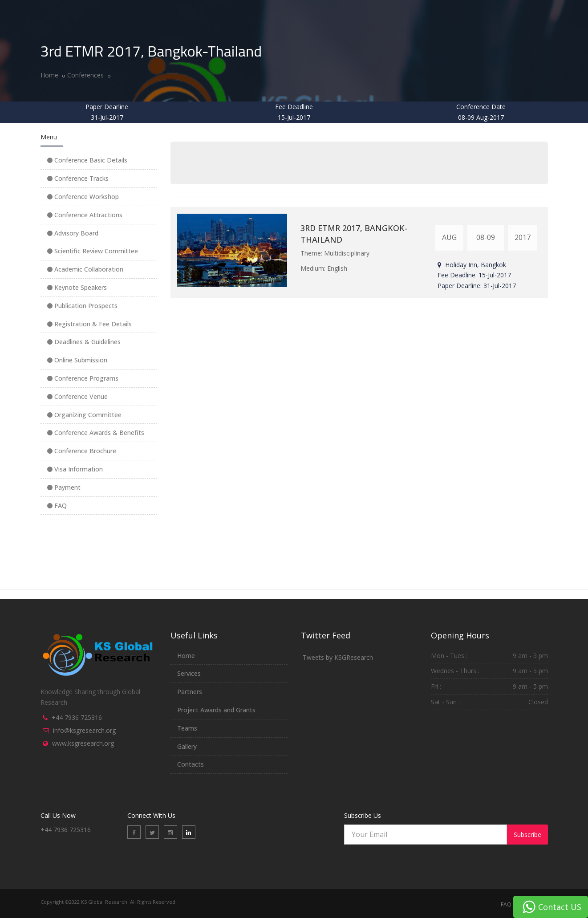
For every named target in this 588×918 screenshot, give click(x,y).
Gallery (187, 746)
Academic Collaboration (85, 269)
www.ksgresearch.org (83, 743)
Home (49, 75)
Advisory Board (73, 233)
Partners (190, 692)
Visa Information (75, 469)
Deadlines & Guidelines (84, 342)
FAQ (57, 506)
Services (189, 673)
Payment (64, 487)
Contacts (191, 764)
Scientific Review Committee (93, 251)
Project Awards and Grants (216, 710)
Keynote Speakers (77, 287)
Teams (187, 728)
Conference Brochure (82, 451)
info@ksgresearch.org (84, 730)
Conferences (85, 75)
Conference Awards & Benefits (96, 433)
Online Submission (77, 360)
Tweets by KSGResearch (338, 657)
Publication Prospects (82, 306)
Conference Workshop (83, 197)
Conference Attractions (85, 215)
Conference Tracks (78, 178)
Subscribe (527, 835)
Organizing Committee (84, 415)
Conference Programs (83, 378)
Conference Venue (77, 396)
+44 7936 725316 (77, 717)
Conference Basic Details (87, 160)
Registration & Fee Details (89, 324)
